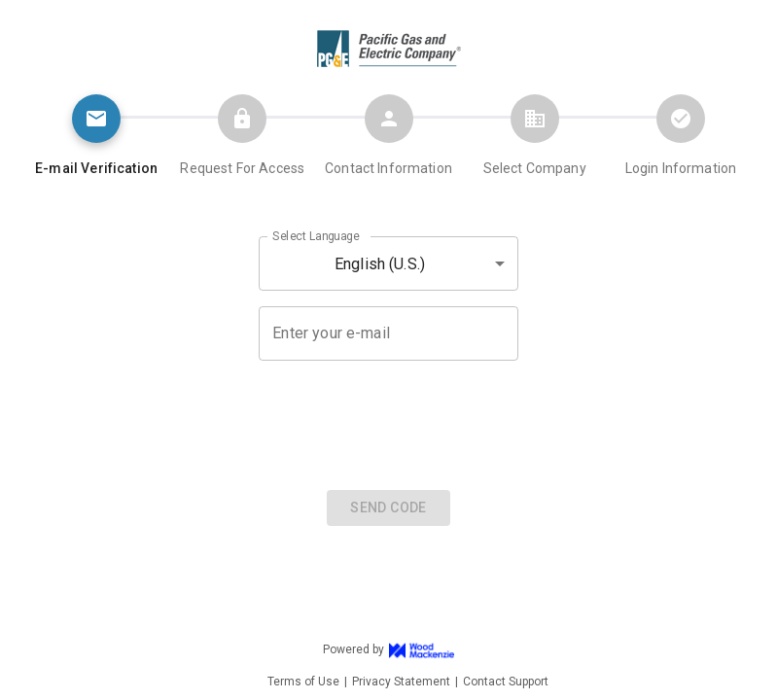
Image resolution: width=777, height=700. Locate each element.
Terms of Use (303, 682)
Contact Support (506, 682)
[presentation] (389, 423)
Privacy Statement (401, 682)
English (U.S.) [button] (380, 264)
